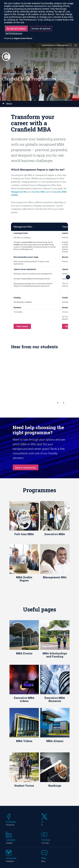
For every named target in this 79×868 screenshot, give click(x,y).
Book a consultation (26, 406)
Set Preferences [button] (14, 33)
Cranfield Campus (16, 811)
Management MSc (19, 192)
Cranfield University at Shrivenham (30, 835)
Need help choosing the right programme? (38, 368)
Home (4, 74)
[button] (15, 341)
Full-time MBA (38, 192)
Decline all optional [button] (41, 29)
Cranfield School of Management (55, 45)
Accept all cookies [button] (16, 29)
